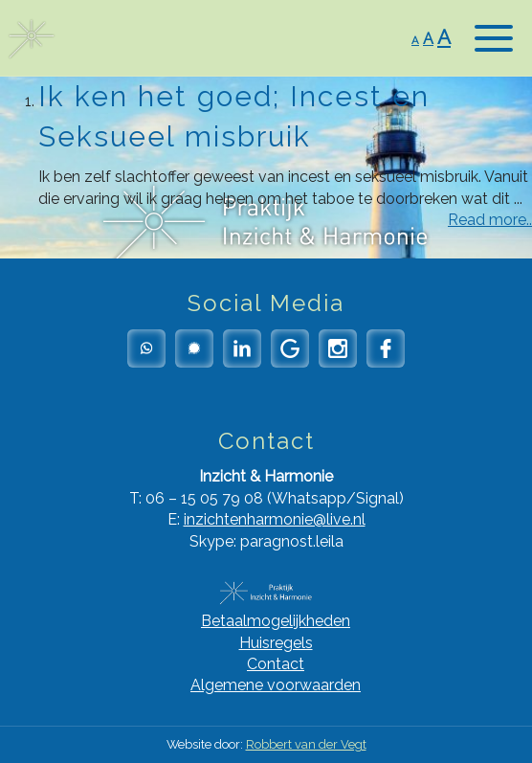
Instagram (338, 348)
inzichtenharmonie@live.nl (275, 519)
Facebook (386, 348)
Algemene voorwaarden (276, 685)
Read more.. (490, 220)
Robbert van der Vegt (306, 744)
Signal (194, 348)
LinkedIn (242, 348)
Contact (276, 664)
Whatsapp (146, 348)
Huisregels (276, 643)
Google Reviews (290, 348)
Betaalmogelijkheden (276, 621)
